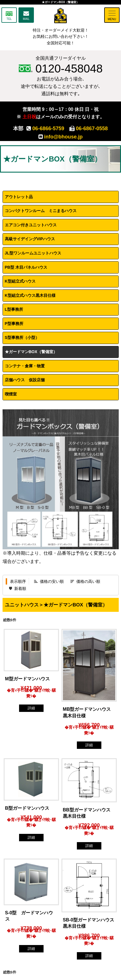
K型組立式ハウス (20, 281)
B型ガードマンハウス (27, 808)
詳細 (31, 708)
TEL (9, 19)
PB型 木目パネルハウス (26, 267)
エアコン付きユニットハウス (31, 225)
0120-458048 (61, 69)
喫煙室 (13, 394)
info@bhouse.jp (61, 137)
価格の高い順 (88, 581)
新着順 (20, 589)
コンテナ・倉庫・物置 (25, 366)
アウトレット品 (19, 197)
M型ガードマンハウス (27, 679)
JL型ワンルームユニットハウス (33, 253)
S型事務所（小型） (22, 337)
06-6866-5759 (45, 129)
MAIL (26, 19)
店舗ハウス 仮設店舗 (25, 380)
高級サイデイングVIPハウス (30, 239)
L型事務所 (14, 309)
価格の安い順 (52, 581)
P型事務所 (14, 324)
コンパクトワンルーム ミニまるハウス (41, 211)
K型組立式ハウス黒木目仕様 (30, 295)
